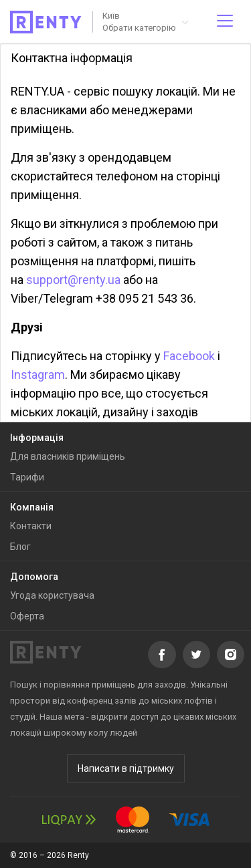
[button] (145, 22)
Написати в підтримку (126, 768)
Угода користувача (52, 595)
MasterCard (133, 820)
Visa (189, 820)
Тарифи (27, 477)
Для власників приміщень (68, 456)
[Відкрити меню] (225, 22)
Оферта (27, 616)
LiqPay (69, 820)
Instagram (38, 375)
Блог (20, 547)
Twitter (196, 655)
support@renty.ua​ (73, 280)
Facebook (189, 356)
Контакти (31, 526)
